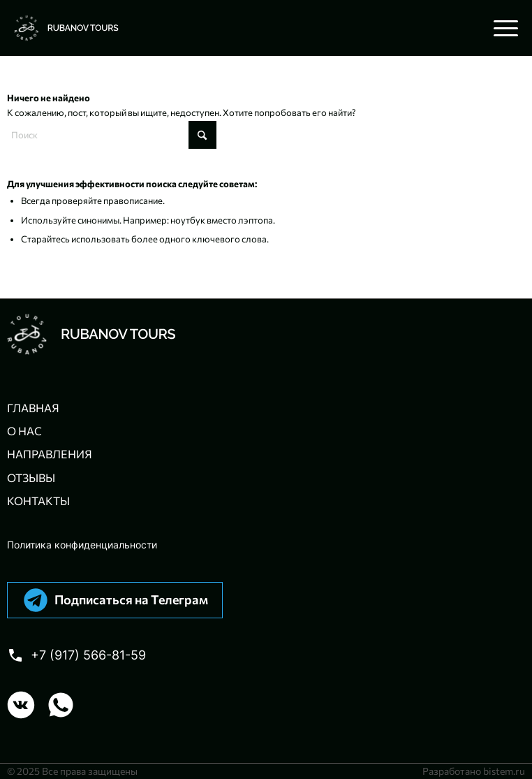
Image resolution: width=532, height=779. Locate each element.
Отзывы (31, 478)
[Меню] (499, 28)
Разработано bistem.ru (474, 771)
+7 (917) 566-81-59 (88, 655)
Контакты (38, 501)
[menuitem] (499, 28)
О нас (24, 431)
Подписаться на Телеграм (131, 599)
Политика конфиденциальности (82, 545)
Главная (33, 408)
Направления (50, 454)
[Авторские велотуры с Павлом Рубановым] (216, 28)
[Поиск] (112, 135)
